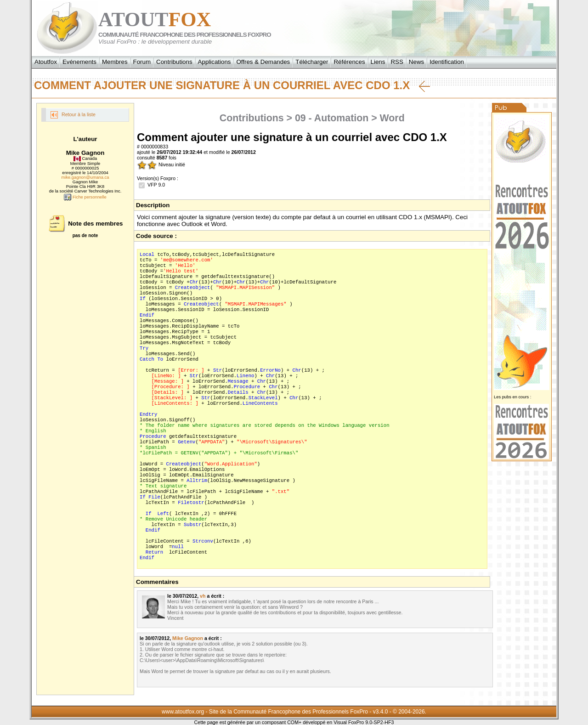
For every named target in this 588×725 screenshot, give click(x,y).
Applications (215, 62)
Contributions (174, 62)
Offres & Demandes (263, 62)
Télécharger (312, 62)
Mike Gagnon (188, 638)
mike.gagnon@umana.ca (85, 177)
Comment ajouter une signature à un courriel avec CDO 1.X (232, 85)
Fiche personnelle (85, 197)
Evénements (79, 62)
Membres (115, 62)
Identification (447, 62)
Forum (142, 62)
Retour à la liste (73, 115)
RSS (397, 62)
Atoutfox (46, 62)
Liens (378, 62)
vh (203, 596)
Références (349, 62)
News (416, 62)
